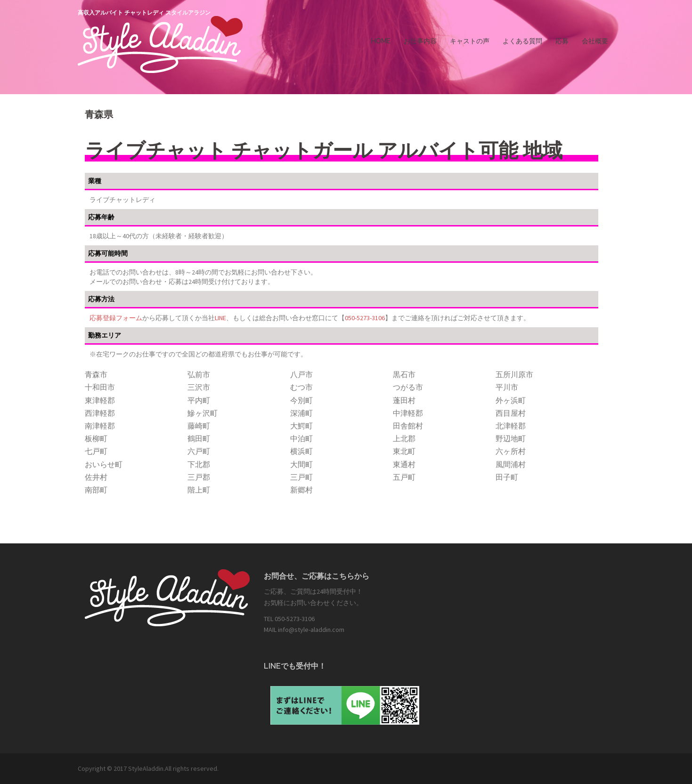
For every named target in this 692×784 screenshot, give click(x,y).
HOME (381, 41)
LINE (220, 318)
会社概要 (595, 41)
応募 (562, 41)
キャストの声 (470, 41)
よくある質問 (522, 41)
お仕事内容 (420, 41)
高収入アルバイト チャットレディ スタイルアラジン (144, 13)
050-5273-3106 (365, 318)
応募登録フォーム (116, 318)
